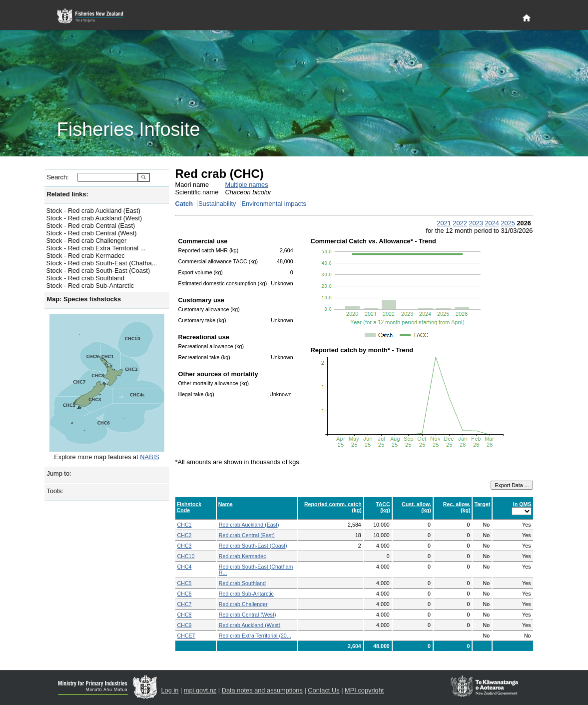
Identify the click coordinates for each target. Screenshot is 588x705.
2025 (508, 223)
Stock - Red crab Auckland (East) (93, 211)
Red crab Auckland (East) (249, 525)
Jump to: (59, 473)
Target (482, 504)
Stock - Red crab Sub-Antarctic (90, 286)
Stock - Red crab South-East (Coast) (98, 271)
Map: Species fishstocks (84, 299)
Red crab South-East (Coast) (253, 546)
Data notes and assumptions (262, 690)
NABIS (149, 457)
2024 (492, 223)
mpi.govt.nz (200, 690)
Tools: (55, 491)
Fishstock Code (189, 507)
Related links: (68, 194)
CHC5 (185, 583)
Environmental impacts (274, 204)
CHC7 (185, 604)
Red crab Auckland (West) (250, 625)
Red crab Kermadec (243, 556)
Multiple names (247, 185)
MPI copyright (364, 690)
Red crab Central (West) (248, 615)
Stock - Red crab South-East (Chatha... (102, 263)
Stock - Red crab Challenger (87, 241)
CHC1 (185, 525)
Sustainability (217, 204)
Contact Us (323, 690)
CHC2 (185, 535)
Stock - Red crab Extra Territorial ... (96, 248)
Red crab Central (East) (247, 535)
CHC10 (186, 556)
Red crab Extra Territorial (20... (255, 636)
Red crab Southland (242, 583)
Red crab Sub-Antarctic (246, 594)
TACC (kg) (383, 507)
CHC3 (185, 546)
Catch (184, 204)
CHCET (187, 636)
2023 (476, 223)
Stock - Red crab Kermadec (86, 256)
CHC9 (185, 625)
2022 (460, 223)
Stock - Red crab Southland (86, 278)
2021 (444, 223)
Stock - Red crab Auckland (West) (94, 218)
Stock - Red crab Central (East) (91, 226)
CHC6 (185, 594)
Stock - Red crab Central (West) (92, 233)
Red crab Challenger (243, 604)
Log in (170, 690)
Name (226, 504)
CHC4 (185, 567)
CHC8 (185, 615)
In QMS (522, 504)
